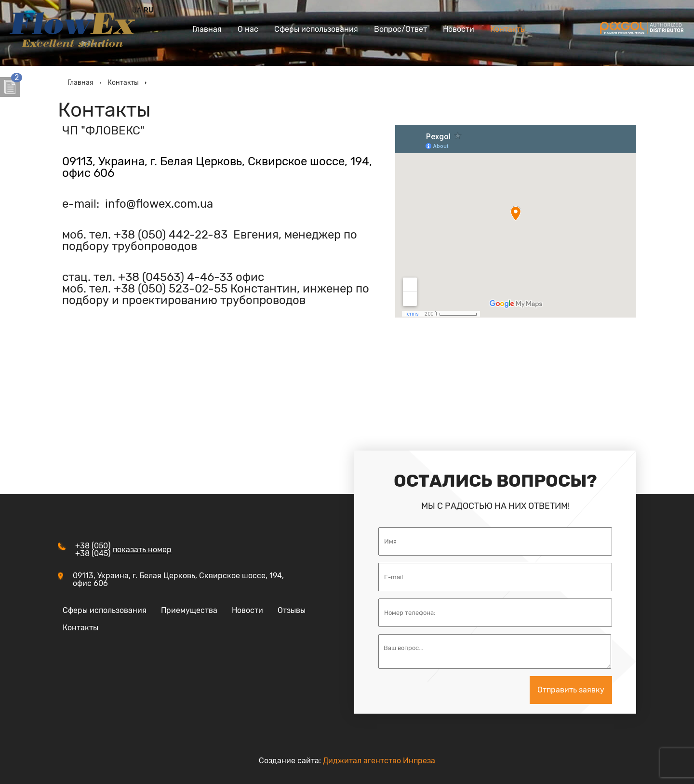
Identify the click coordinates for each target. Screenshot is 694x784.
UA (137, 11)
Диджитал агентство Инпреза (379, 761)
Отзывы (292, 611)
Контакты (508, 29)
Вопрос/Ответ (400, 29)
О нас (248, 29)
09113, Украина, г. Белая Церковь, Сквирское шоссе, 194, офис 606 (217, 167)
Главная (207, 29)
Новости (459, 29)
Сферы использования (316, 29)
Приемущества (189, 611)
